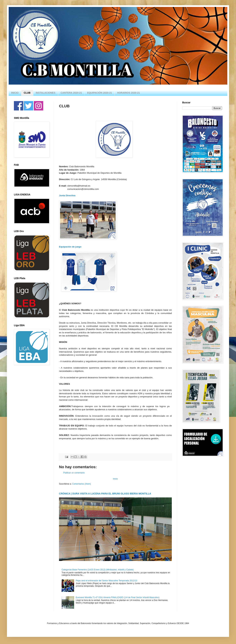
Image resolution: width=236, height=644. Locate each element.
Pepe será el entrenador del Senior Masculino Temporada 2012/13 (106, 581)
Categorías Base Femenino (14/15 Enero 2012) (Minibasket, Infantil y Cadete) (98, 570)
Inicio (115, 479)
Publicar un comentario (74, 473)
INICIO (15, 93)
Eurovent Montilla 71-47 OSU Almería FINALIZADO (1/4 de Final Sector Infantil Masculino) (118, 597)
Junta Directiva (67, 195)
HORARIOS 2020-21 (128, 93)
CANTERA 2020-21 (71, 93)
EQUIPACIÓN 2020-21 (100, 93)
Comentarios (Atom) (81, 484)
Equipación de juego (71, 247)
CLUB (27, 93)
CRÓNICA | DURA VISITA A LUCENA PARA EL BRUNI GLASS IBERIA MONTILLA (105, 494)
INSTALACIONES (46, 93)
